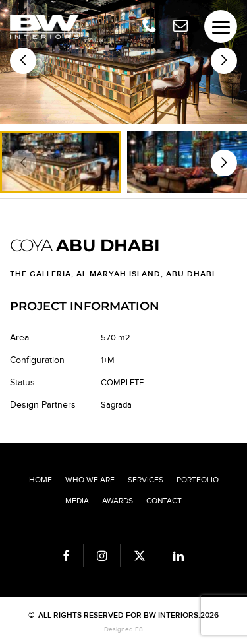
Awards (118, 501)
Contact (164, 501)
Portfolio (198, 480)
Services (146, 480)
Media (77, 501)
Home (41, 480)
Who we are (90, 480)
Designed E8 (123, 629)
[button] (224, 61)
